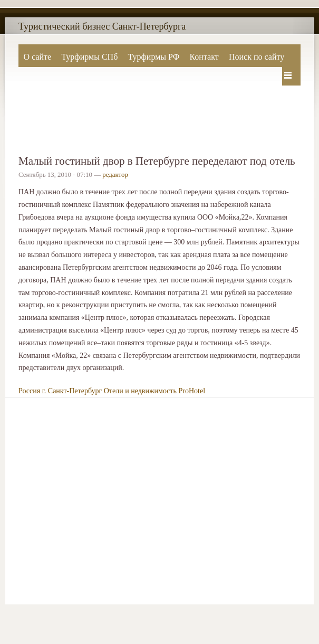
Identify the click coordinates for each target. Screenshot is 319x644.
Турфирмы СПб (89, 57)
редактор (115, 175)
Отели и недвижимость (140, 391)
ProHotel (192, 391)
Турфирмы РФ (153, 57)
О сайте (38, 57)
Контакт (204, 57)
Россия (29, 391)
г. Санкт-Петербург (72, 391)
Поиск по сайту (257, 57)
